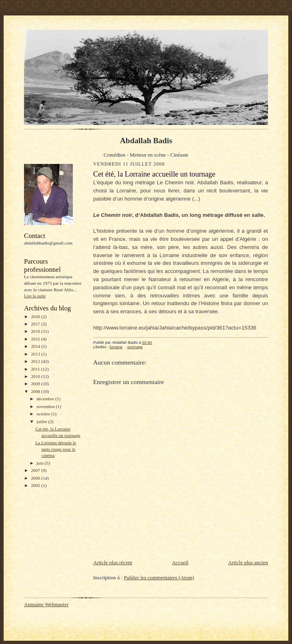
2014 (36, 346)
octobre (44, 414)
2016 (36, 331)
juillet (42, 421)
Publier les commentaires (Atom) (159, 577)
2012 (36, 361)
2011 (36, 369)
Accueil (180, 562)
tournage (135, 347)
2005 (36, 485)
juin (41, 463)
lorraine (116, 347)
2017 (36, 324)
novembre (46, 406)
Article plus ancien (248, 562)
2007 (36, 470)
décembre (46, 399)
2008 (36, 391)
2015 (36, 339)
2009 (36, 384)
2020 (36, 317)
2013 (36, 354)
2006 (36, 478)
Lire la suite (35, 296)
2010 (36, 376)
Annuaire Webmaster (46, 604)
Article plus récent (113, 562)
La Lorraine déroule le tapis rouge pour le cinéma (56, 449)
